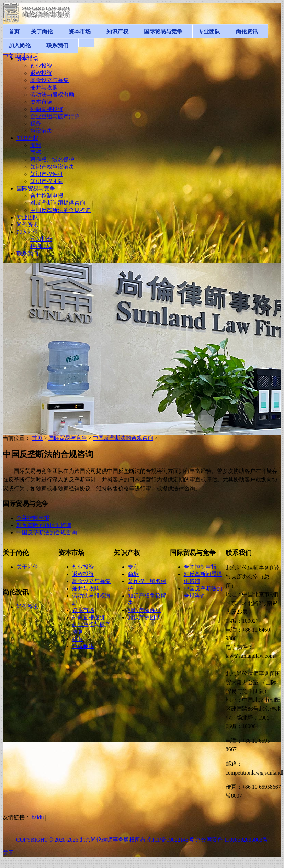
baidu (38, 817)
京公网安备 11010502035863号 (232, 840)
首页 (37, 438)
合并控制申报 (33, 518)
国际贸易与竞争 (68, 438)
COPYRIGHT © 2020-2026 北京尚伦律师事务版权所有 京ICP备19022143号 (106, 840)
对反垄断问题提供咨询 (44, 525)
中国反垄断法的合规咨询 (123, 438)
